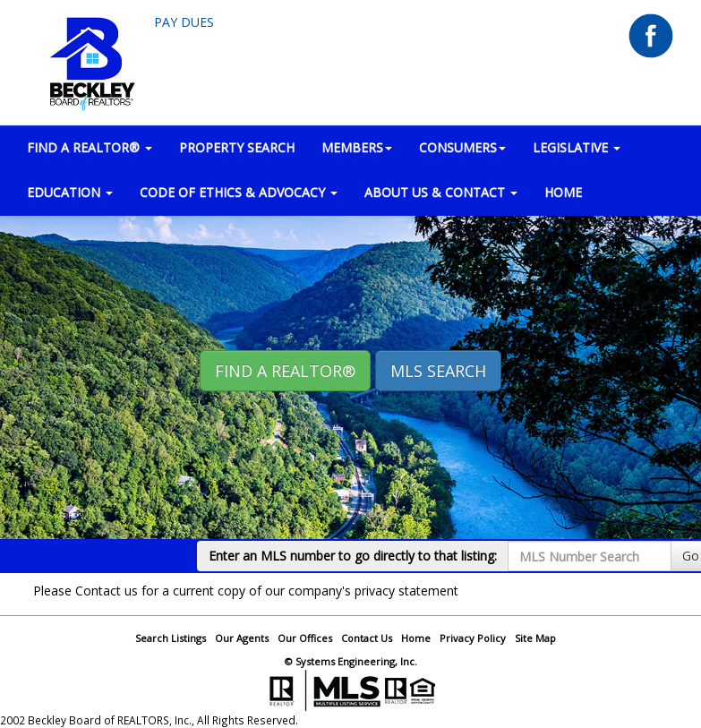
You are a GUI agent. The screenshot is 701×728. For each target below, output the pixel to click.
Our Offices (305, 638)
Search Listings (171, 638)
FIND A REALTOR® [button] (90, 147)
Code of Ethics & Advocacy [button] (239, 192)
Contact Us (367, 638)
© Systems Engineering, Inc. (351, 661)
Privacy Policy (473, 638)
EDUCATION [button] (70, 192)
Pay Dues (184, 22)
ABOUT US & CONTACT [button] (441, 192)
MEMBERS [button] (357, 147)
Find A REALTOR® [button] (285, 371)
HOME (563, 192)
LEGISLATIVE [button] (577, 147)
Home (416, 638)
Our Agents (242, 638)
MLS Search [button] (438, 371)
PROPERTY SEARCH (237, 147)
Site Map (535, 638)
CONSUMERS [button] (462, 147)
